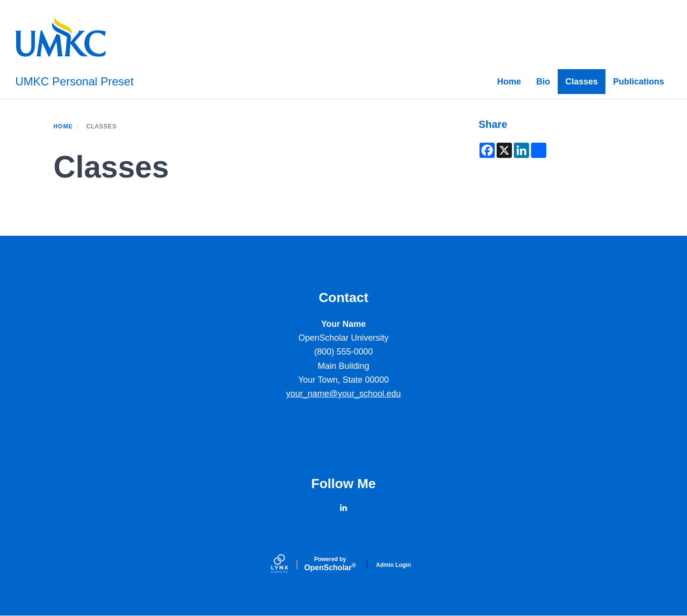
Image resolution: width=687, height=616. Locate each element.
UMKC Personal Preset (74, 81)
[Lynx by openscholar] (288, 565)
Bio (543, 82)
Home (509, 82)
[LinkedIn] (343, 508)
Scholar (330, 564)
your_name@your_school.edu (343, 394)
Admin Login (393, 565)
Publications (639, 82)
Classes (582, 82)
